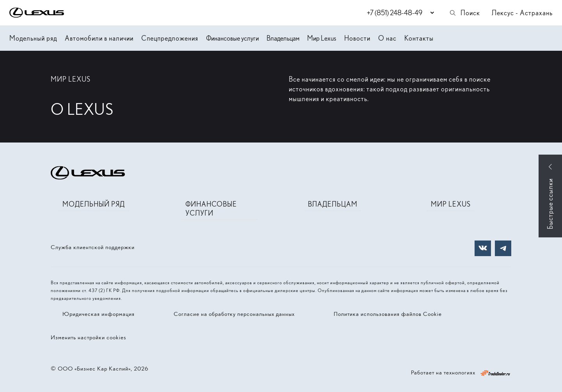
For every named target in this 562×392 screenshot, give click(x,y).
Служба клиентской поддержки (93, 247)
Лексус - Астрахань (522, 13)
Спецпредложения (170, 38)
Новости (357, 38)
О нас (387, 38)
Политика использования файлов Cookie (388, 314)
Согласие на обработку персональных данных (234, 314)
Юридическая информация (99, 314)
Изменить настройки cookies (88, 337)
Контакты (419, 38)
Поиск (464, 13)
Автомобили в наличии (99, 38)
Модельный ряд (33, 38)
